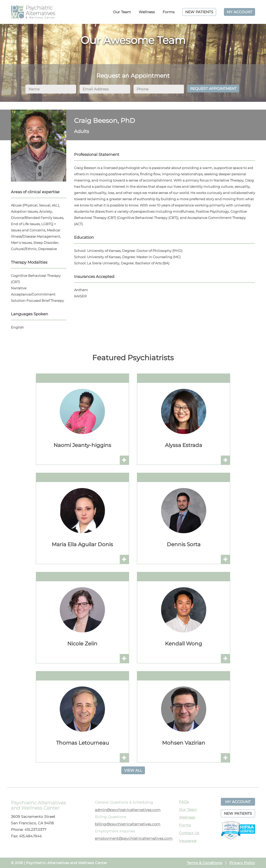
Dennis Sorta (184, 544)
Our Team (122, 12)
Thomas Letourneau (82, 743)
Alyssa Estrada (184, 445)
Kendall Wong (184, 644)
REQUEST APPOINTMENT (213, 89)
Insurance (188, 841)
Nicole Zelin (82, 644)
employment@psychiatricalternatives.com (134, 838)
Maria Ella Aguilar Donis (82, 544)
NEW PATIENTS (199, 12)
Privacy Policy (242, 863)
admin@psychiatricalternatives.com (128, 810)
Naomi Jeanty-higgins (82, 445)
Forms (169, 12)
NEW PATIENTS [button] (238, 813)
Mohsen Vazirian (184, 743)
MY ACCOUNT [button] (238, 802)
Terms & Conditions (204, 863)
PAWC (33, 12)
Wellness (147, 12)
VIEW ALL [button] (133, 770)
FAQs (184, 802)
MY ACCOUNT (240, 12)
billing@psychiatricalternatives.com (128, 824)
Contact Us (189, 833)
